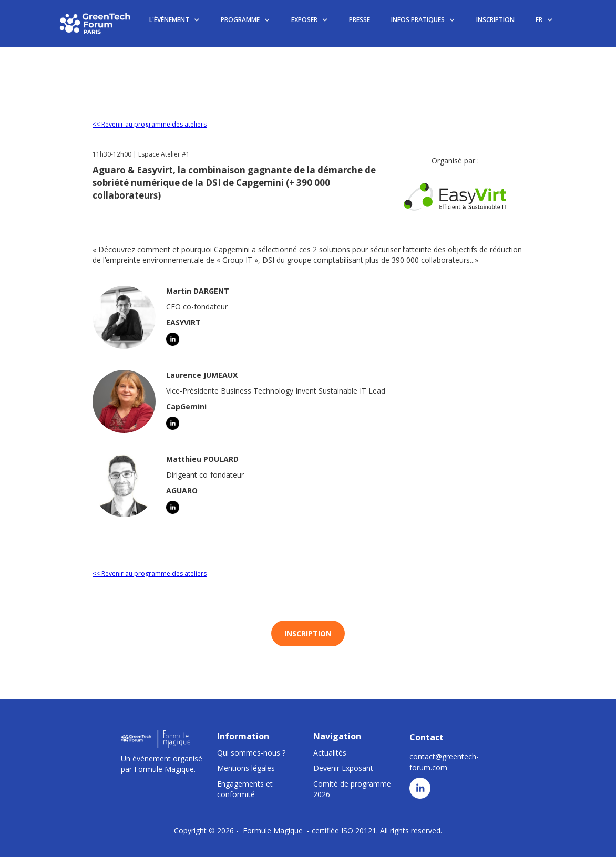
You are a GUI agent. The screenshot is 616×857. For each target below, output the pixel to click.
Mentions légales (246, 768)
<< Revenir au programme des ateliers (150, 124)
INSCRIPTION (495, 20)
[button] (174, 20)
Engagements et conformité (245, 789)
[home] (96, 23)
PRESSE (360, 20)
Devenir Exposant (343, 768)
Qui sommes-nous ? (251, 753)
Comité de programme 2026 (352, 789)
